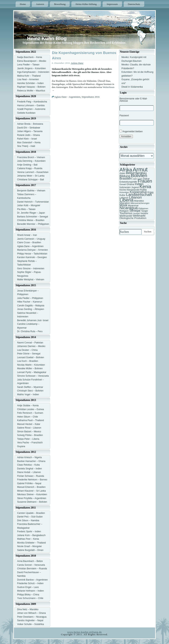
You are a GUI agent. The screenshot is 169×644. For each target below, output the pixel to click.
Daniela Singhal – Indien (29, 469)
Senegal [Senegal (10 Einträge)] (135, 211)
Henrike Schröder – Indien (30, 83)
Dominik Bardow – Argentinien (32, 580)
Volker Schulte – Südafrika (31, 624)
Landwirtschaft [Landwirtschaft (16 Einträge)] (139, 194)
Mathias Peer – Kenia (28, 539)
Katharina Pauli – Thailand (31, 420)
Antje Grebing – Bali (27, 165)
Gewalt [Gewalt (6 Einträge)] (123, 184)
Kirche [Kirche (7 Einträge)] (123, 190)
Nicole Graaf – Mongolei (29, 546)
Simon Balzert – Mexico (29, 432)
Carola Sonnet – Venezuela (31, 565)
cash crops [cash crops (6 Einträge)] (137, 179)
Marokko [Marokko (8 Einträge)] (139, 201)
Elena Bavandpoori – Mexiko (32, 61)
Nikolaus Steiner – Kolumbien (32, 494)
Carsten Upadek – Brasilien (31, 513)
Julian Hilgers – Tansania (30, 131)
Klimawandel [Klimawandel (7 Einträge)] (133, 190)
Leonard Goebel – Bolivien (31, 357)
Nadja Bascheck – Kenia (30, 57)
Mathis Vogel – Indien (28, 394)
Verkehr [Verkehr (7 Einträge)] (144, 213)
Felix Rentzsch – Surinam (30, 413)
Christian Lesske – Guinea (31, 409)
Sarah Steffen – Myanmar (30, 387)
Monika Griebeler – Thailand (31, 543)
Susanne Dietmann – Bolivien (32, 502)
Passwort (124, 116)
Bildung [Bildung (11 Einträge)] (125, 176)
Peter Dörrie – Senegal (29, 354)
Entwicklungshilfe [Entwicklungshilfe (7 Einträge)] (128, 182)
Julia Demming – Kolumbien (31, 161)
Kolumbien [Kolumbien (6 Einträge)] (124, 192)
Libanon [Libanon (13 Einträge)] (135, 197)
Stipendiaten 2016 (91, 97)
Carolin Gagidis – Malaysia (31, 306)
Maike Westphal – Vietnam (31, 280)
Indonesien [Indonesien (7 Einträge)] (125, 187)
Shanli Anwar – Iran (27, 235)
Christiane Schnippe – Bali (31, 180)
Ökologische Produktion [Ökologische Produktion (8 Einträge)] (133, 218)
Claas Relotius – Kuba (28, 465)
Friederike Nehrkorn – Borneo (32, 480)
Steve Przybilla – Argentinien (32, 498)
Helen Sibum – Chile (28, 417)
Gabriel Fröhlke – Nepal (29, 483)
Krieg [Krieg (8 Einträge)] (150, 192)
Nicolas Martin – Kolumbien (31, 365)
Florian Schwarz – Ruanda (31, 476)
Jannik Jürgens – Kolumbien (31, 68)
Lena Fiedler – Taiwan (28, 65)
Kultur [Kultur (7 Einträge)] (122, 195)
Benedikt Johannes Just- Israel (33, 320)
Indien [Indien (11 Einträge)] (139, 184)
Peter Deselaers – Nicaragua (32, 617)
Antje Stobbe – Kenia (28, 406)
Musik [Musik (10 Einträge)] (123, 205)
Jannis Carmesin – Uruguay (31, 239)
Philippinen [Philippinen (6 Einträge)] (143, 208)
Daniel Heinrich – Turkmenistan (33, 202)
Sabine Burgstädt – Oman (30, 550)
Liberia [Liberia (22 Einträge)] (126, 200)
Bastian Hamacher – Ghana (31, 461)
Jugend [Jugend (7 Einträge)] (135, 187)
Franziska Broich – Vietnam (31, 157)
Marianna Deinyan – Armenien (32, 250)
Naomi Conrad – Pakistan (30, 343)
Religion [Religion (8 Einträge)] (124, 211)
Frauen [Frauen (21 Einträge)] (145, 181)
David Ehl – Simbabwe (29, 128)
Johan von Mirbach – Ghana (31, 613)
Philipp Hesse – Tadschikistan (32, 254)
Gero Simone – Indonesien (31, 269)
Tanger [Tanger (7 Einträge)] (145, 211)
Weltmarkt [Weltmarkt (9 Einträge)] (139, 216)
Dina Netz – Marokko (28, 609)
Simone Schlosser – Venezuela (33, 376)
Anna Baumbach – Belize (30, 561)
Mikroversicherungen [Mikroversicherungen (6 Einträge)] (140, 203)
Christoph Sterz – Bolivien (30, 391)
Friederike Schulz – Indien (30, 583)
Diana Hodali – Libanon (29, 472)
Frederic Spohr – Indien (29, 532)
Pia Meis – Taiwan (26, 209)
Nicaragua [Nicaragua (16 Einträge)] (129, 208)
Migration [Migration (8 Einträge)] (125, 203)
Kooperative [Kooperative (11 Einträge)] (138, 192)
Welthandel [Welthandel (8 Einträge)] (126, 216)
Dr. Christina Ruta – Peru (30, 331)
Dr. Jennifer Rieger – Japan (31, 213)
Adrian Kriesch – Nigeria (29, 457)
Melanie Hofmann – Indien (30, 591)
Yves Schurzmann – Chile (30, 598)
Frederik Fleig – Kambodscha (32, 102)
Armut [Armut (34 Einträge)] (140, 169)
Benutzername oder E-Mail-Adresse (134, 100)
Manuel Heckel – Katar (29, 424)
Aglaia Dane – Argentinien (30, 246)
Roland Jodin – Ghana (28, 135)
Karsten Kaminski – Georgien (32, 257)
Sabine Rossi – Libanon (29, 428)
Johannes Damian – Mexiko (31, 346)
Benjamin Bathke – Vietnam (31, 191)
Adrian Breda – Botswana (30, 124)
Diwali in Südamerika (132, 87)
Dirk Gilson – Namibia (28, 520)
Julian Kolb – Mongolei (29, 205)
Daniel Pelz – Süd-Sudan (30, 517)
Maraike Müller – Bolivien (30, 368)
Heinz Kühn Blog (47, 38)
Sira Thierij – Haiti (26, 146)
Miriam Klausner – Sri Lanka (31, 491)
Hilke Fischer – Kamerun (30, 302)
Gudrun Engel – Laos (28, 587)
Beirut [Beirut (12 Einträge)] (130, 173)
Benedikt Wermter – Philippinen (33, 224)
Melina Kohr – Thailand (29, 76)
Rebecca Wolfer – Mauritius (31, 91)
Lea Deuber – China (27, 350)
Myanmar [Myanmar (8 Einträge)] (133, 206)
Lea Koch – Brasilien (28, 361)
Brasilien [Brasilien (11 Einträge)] (126, 179)
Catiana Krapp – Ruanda (30, 168)
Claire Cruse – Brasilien (29, 242)
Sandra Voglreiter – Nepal (30, 620)
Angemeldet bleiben (131, 131)
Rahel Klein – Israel (27, 139)
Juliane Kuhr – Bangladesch (31, 535)
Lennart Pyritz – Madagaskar (32, 372)
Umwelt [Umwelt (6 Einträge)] (136, 213)
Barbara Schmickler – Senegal (33, 217)
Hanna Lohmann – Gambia (31, 105)
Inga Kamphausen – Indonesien (33, 72)
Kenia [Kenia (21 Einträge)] (145, 187)
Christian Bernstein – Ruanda (32, 569)
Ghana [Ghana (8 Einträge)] (130, 184)
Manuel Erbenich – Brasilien (31, 487)
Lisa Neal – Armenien (28, 79)
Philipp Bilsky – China (28, 595)
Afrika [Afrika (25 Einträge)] (126, 170)
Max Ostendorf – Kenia (29, 143)
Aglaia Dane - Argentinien (67, 97)
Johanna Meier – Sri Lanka (31, 176)
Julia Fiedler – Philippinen (30, 298)
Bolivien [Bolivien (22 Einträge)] (139, 175)
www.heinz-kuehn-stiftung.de (84, 632)
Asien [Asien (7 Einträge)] (122, 173)
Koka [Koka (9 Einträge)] (143, 190)
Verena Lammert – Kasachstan (33, 172)
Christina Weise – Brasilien (31, 220)
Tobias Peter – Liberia (28, 439)
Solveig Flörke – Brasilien (30, 435)
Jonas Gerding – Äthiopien (31, 309)
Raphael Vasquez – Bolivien (31, 87)
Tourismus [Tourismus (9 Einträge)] (126, 213)
